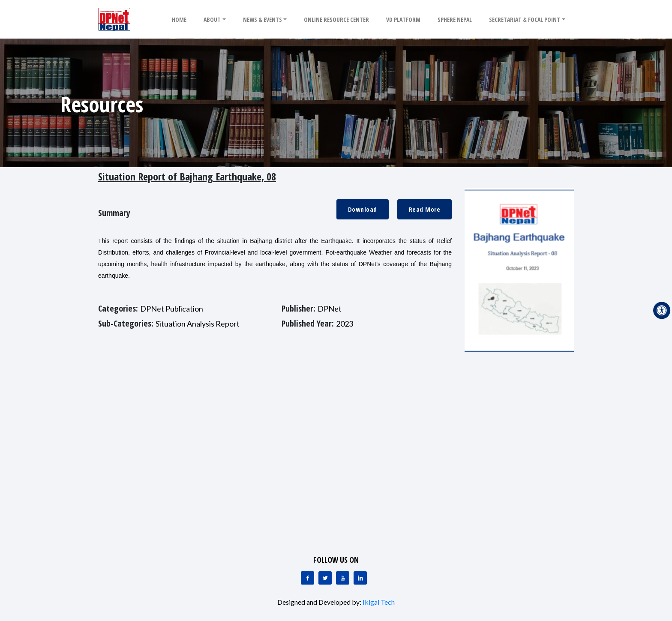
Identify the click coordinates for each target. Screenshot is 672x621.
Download (363, 209)
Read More (425, 209)
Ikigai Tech (379, 602)
